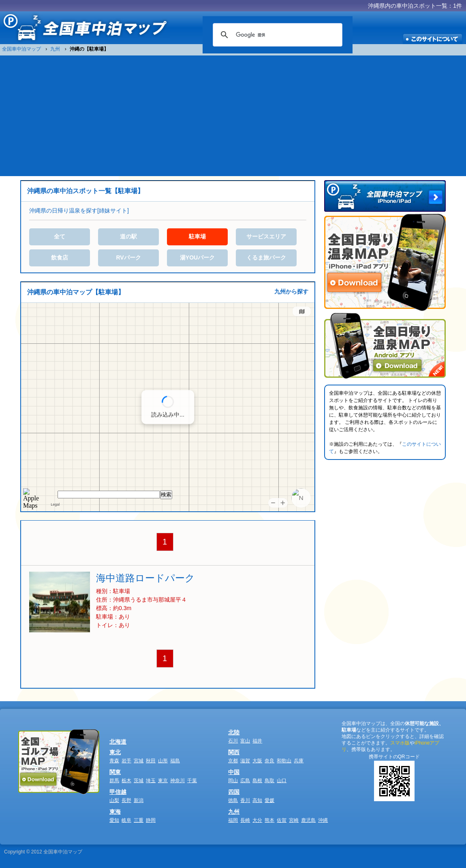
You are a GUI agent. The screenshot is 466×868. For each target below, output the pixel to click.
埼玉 (151, 781)
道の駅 (128, 236)
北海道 (118, 742)
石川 (233, 741)
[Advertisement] (233, 115)
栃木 (126, 781)
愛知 (114, 820)
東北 (115, 752)
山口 (282, 781)
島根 (257, 781)
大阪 (257, 761)
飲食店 (60, 257)
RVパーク (128, 257)
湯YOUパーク (197, 257)
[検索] (276, 35)
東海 (115, 812)
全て (60, 236)
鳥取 (269, 781)
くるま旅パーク (266, 257)
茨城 (139, 781)
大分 (257, 820)
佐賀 (282, 820)
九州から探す (291, 291)
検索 (166, 495)
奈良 (269, 761)
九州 (234, 812)
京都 (233, 761)
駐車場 (197, 236)
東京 (163, 781)
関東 (115, 772)
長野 (126, 800)
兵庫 (299, 761)
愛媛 (269, 800)
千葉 (192, 781)
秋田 (151, 761)
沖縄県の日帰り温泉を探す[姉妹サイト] (79, 211)
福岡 (233, 820)
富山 (245, 741)
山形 (163, 761)
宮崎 (294, 820)
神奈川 (177, 781)
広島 (245, 781)
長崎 (245, 820)
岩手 (126, 761)
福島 (175, 761)
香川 (245, 800)
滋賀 (245, 761)
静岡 (151, 820)
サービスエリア (266, 236)
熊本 (269, 820)
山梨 (114, 800)
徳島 (233, 800)
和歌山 (284, 761)
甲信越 (118, 792)
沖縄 (323, 820)
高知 (257, 800)
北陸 (234, 732)
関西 (234, 752)
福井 (257, 741)
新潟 (139, 800)
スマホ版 (400, 743)
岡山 (233, 781)
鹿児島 (308, 820)
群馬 (114, 781)
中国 (234, 772)
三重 (139, 820)
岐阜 (126, 820)
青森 (114, 761)
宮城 (139, 761)
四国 (234, 792)
